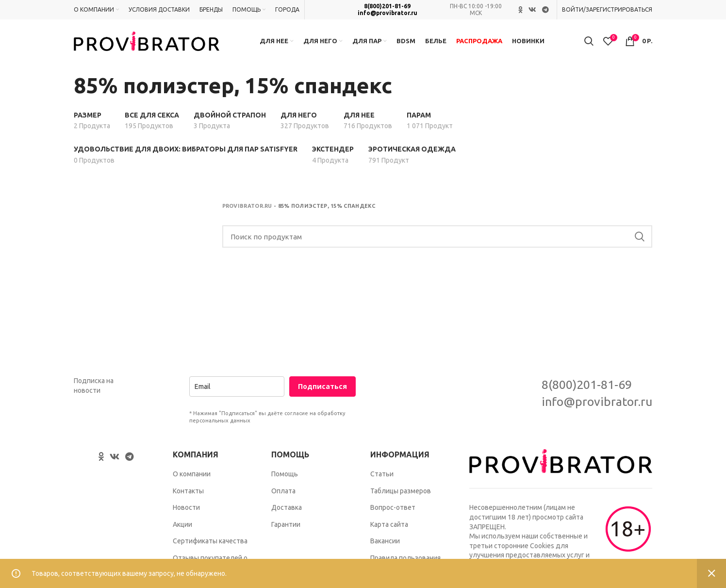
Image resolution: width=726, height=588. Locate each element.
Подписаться (322, 387)
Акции (182, 524)
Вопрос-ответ (393, 507)
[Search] (437, 237)
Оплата (283, 491)
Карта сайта (389, 524)
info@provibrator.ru (388, 13)
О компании (192, 474)
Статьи (382, 474)
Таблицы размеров (401, 491)
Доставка (287, 507)
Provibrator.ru (247, 206)
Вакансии (385, 541)
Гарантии (286, 524)
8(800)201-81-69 (387, 6)
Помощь (285, 474)
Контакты (188, 491)
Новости (186, 507)
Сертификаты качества (210, 541)
